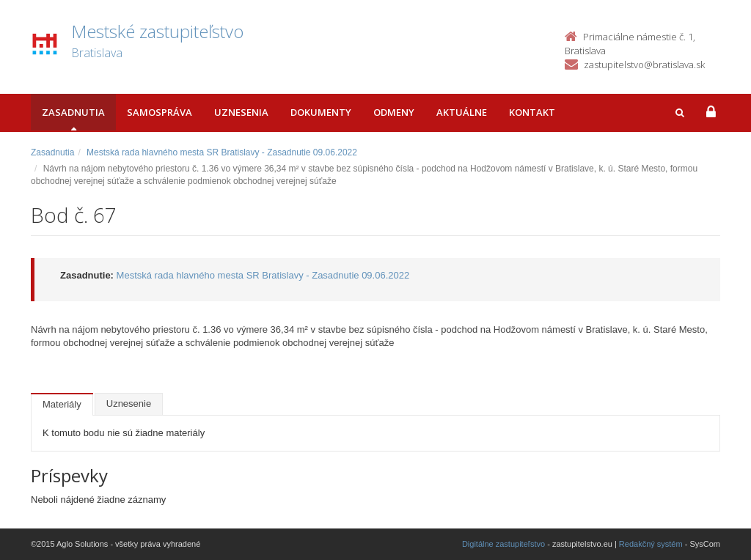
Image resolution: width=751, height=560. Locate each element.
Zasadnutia (73, 112)
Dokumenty (321, 112)
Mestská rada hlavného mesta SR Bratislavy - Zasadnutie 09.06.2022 (222, 152)
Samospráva (160, 112)
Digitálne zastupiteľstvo (503, 544)
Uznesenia (241, 112)
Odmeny (394, 112)
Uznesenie (129, 404)
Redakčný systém (651, 544)
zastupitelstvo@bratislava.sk (644, 65)
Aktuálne (462, 112)
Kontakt (532, 112)
